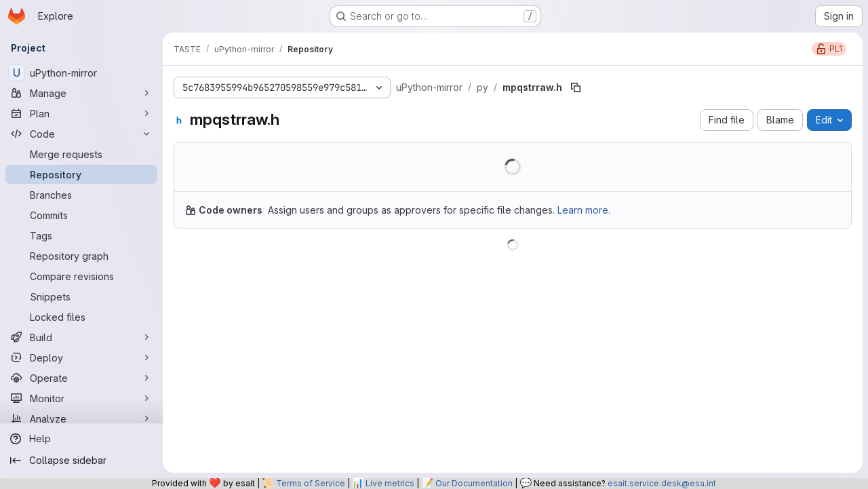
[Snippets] (81, 296)
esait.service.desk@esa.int (662, 483)
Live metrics (390, 483)
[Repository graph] (81, 256)
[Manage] (81, 93)
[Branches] (81, 195)
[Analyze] (81, 418)
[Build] (81, 337)
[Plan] (81, 113)
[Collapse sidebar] (81, 461)
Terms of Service (311, 483)
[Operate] (81, 378)
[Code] (81, 134)
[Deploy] (81, 357)
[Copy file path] (576, 87)
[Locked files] (81, 317)
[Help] (81, 439)
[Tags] (81, 235)
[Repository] (81, 174)
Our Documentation (474, 483)
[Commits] (81, 215)
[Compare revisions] (81, 276)
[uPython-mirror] (81, 73)
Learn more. (584, 210)
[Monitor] (81, 398)
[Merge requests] (81, 154)
